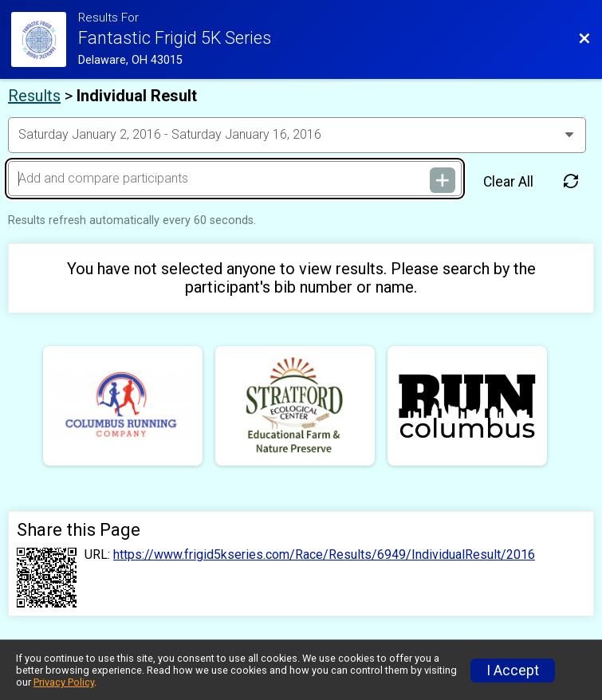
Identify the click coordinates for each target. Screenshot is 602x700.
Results (34, 96)
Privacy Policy (64, 682)
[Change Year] (297, 135)
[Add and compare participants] (235, 179)
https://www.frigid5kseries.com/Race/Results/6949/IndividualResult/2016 (324, 555)
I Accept (513, 671)
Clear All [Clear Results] (508, 182)
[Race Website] (45, 39)
